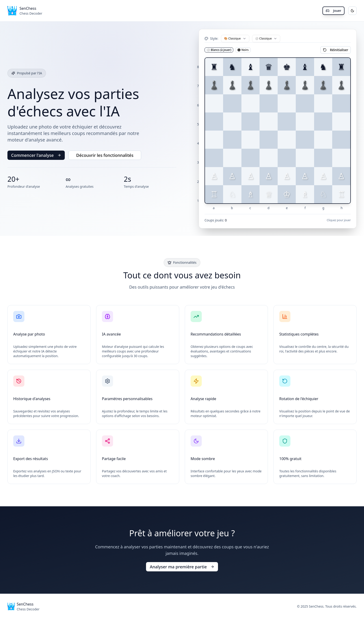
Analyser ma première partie (182, 567)
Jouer (333, 11)
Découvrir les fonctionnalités (105, 155)
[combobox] (235, 39)
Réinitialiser (336, 50)
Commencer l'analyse (36, 155)
